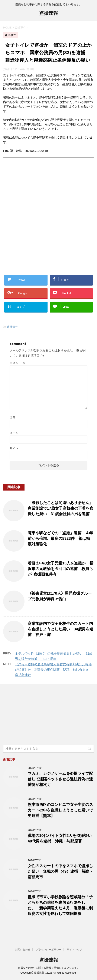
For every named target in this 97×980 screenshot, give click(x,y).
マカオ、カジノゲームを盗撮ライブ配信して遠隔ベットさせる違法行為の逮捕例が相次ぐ (60, 779)
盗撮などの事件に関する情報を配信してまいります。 (49, 968)
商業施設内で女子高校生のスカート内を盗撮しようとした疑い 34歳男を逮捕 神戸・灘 (61, 629)
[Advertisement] (48, 220)
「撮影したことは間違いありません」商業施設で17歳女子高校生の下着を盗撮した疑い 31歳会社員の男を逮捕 (61, 508)
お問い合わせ (23, 950)
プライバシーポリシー (49, 950)
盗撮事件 (13, 327)
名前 (13, 417)
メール (14, 433)
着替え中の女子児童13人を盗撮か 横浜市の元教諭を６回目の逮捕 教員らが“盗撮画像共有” (61, 569)
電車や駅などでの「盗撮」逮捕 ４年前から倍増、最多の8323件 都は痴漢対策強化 (60, 539)
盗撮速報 (49, 14)
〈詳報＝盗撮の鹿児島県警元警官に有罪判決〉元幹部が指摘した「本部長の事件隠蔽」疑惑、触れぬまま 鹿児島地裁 (53, 670)
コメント (17, 363)
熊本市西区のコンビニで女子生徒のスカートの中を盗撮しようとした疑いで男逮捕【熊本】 (60, 810)
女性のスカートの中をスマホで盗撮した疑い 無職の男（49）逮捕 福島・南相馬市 (61, 871)
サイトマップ (74, 950)
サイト (14, 448)
